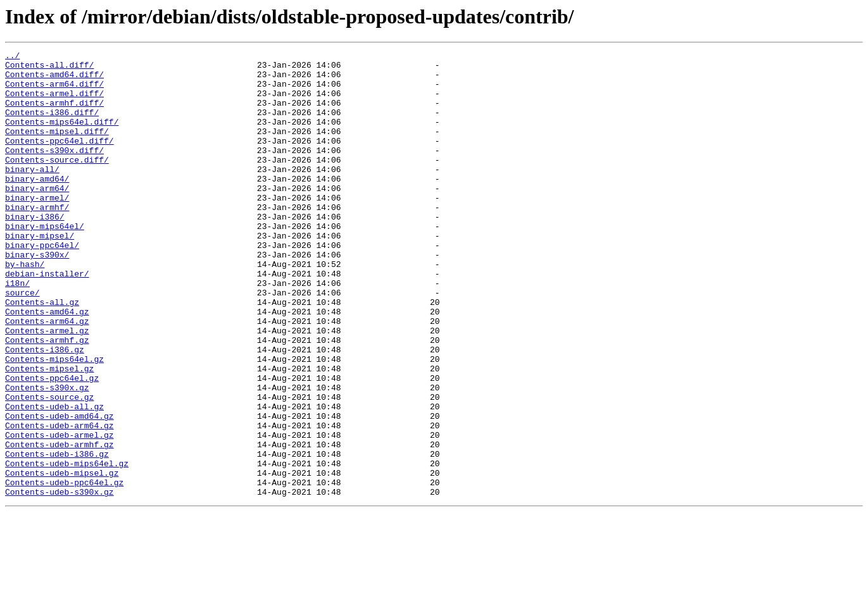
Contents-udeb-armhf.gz (60, 524)
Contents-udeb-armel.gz (60, 512)
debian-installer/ (47, 319)
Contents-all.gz (42, 353)
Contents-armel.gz (47, 387)
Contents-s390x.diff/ (54, 171)
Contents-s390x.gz (47, 455)
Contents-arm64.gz (47, 376)
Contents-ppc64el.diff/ (60, 159)
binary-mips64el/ (45, 262)
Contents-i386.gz (45, 410)
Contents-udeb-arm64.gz (60, 501)
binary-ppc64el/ (42, 285)
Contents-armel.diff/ (54, 102)
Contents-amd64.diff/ (54, 80)
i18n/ (17, 330)
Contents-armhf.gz (47, 399)
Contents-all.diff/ (49, 68)
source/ (22, 342)
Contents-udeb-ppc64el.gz (64, 569)
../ (12, 57)
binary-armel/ (37, 228)
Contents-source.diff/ (57, 182)
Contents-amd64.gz (47, 364)
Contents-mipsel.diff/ (57, 148)
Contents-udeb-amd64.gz (60, 490)
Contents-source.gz (49, 467)
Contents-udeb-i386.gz (57, 535)
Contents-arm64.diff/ (54, 91)
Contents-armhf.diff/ (54, 114)
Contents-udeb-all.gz (54, 478)
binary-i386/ (35, 251)
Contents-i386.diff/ (52, 125)
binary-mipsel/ (40, 273)
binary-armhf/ (37, 239)
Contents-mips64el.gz (54, 421)
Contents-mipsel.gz (49, 433)
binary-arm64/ (37, 216)
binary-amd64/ (37, 205)
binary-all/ (32, 194)
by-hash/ (25, 307)
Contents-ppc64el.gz (52, 444)
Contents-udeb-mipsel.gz (62, 558)
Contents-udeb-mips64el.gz (67, 547)
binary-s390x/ (37, 296)
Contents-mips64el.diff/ (62, 137)
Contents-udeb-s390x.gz (60, 581)
